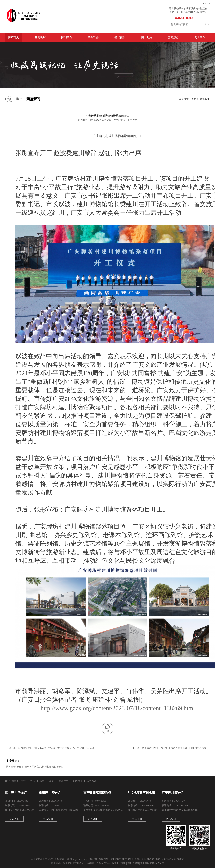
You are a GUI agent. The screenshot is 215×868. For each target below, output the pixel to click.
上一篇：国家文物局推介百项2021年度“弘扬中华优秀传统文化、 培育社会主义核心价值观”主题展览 (53, 748)
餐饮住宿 (120, 37)
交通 (23, 781)
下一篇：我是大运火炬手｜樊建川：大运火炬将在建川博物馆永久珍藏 (169, 748)
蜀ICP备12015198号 (121, 859)
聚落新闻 (205, 99)
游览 (52, 781)
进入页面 (14, 819)
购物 (42, 781)
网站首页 (13, 37)
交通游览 (173, 37)
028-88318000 (184, 18)
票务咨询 (92, 781)
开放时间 (77, 781)
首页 (194, 99)
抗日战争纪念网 (14, 767)
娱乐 (33, 781)
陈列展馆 (67, 37)
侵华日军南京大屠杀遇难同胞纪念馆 (44, 767)
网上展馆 (200, 37)
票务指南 (93, 37)
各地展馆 (40, 37)
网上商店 (147, 37)
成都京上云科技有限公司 (100, 863)
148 (108, 731)
